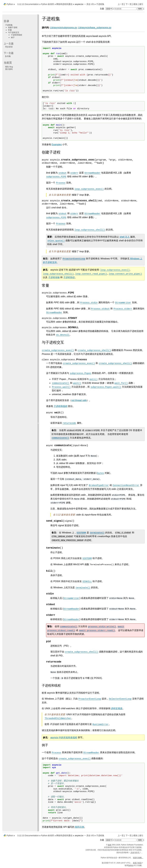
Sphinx (131, 865)
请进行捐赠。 (138, 858)
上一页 (121, 4)
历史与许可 (135, 853)
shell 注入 (125, 237)
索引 (141, 4)
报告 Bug (9, 67)
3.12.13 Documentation (28, 4)
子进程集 (100, 4)
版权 (110, 845)
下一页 (129, 4)
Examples (57, 145)
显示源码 (9, 69)
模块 (135, 4)
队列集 (8, 56)
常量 (10, 30)
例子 (13, 37)
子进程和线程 (17, 35)
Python (10, 4)
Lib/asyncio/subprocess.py (63, 28)
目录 (6, 21)
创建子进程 (13, 27)
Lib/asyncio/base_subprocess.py (95, 28)
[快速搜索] (125, 9)
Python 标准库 (48, 4)
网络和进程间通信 (64, 4)
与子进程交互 (14, 32)
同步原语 (9, 47)
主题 (106, 9)
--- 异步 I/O (84, 4)
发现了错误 (137, 863)
